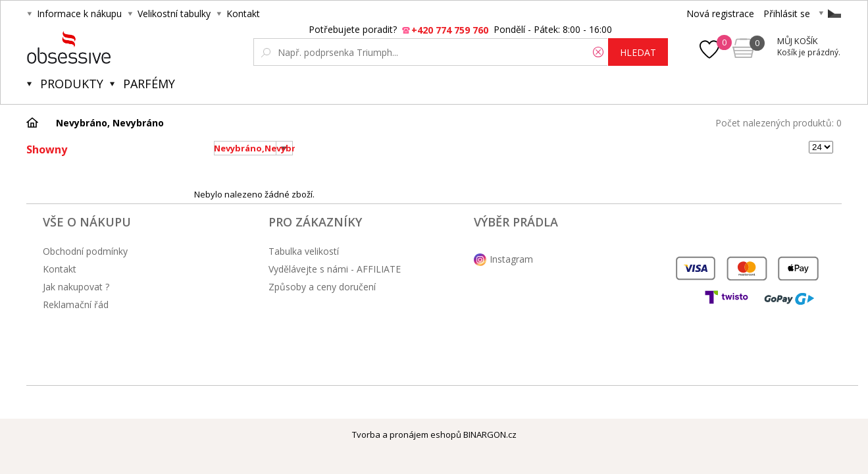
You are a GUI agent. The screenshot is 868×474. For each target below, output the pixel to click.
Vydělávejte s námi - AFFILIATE (335, 269)
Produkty (72, 84)
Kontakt (243, 13)
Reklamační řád (76, 304)
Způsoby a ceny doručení (322, 287)
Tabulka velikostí (304, 251)
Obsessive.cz (124, 47)
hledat (638, 52)
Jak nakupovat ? (76, 287)
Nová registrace (720, 13)
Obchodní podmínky (85, 251)
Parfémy (149, 84)
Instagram (511, 259)
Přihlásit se (787, 13)
